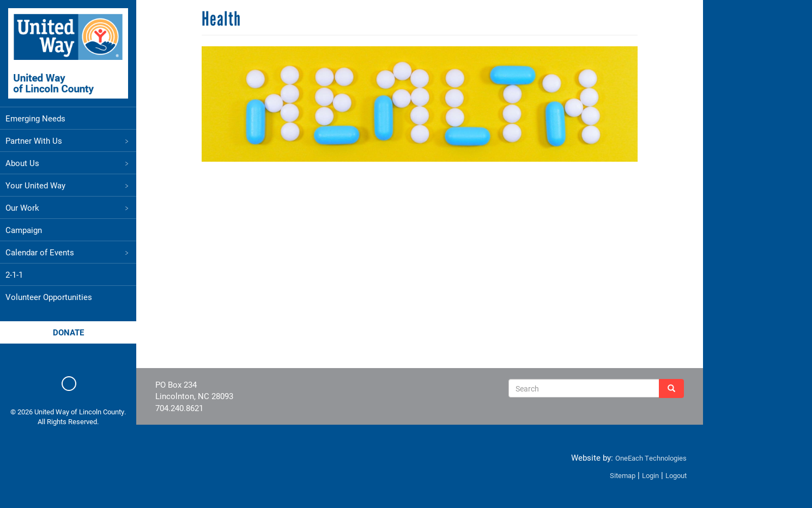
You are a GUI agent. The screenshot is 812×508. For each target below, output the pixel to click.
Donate (68, 332)
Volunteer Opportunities (49, 297)
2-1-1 (14, 274)
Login (650, 475)
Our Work (68, 207)
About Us (68, 163)
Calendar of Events (68, 252)
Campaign (24, 230)
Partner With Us (68, 140)
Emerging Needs (35, 118)
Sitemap (623, 475)
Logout (676, 475)
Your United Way (68, 185)
